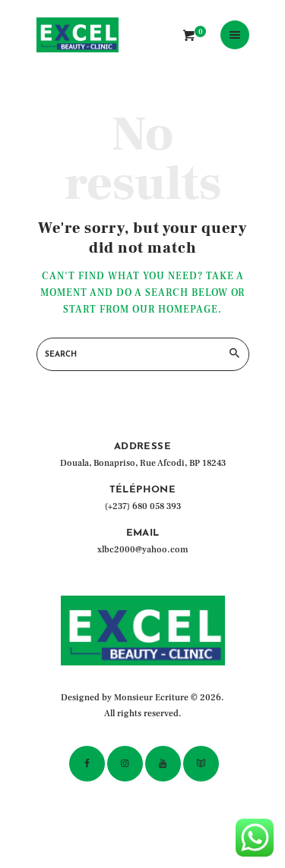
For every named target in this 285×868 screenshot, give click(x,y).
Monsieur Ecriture (151, 698)
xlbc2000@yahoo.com (143, 550)
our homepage (175, 310)
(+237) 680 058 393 (143, 506)
